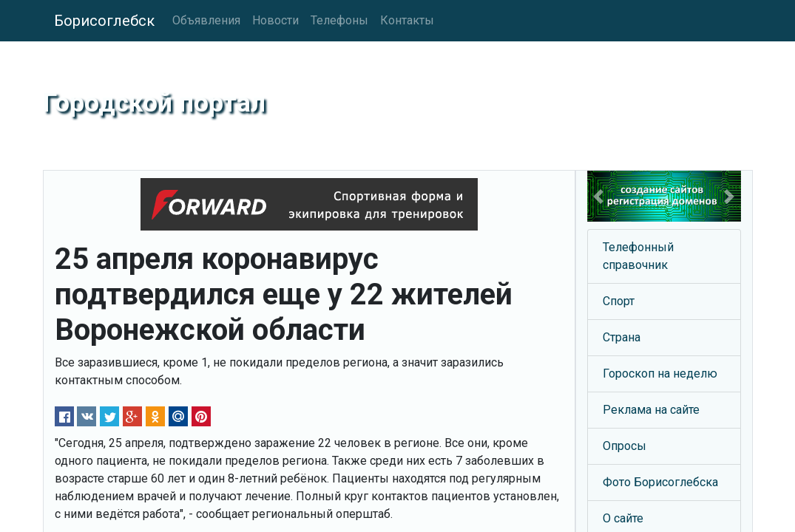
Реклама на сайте (651, 410)
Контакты (407, 20)
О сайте (623, 518)
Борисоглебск (104, 21)
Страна (622, 337)
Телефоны (339, 20)
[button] (599, 196)
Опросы (625, 446)
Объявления (206, 20)
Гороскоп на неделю (660, 374)
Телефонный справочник (638, 256)
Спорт (619, 301)
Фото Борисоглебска (660, 482)
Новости (275, 20)
